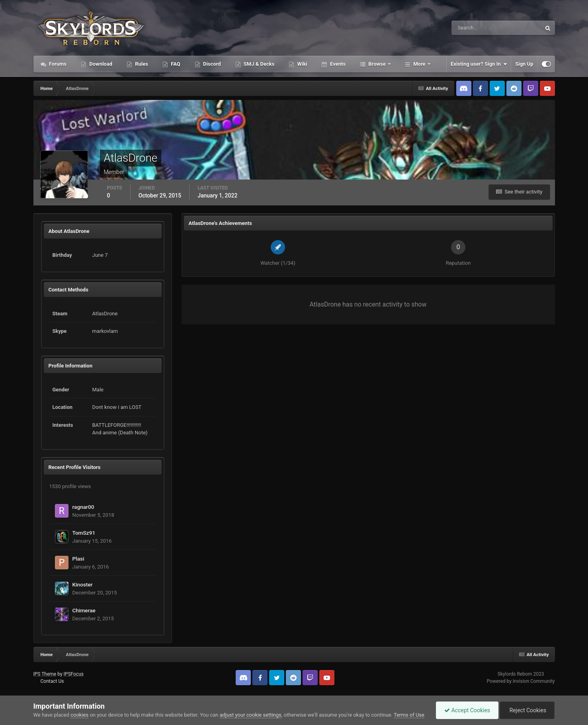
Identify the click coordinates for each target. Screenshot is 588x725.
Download (100, 64)
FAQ (175, 64)
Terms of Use (409, 715)
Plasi (78, 559)
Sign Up (524, 64)
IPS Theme (45, 674)
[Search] (472, 28)
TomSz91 (84, 533)
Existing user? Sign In (479, 64)
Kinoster (83, 584)
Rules (141, 64)
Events (337, 64)
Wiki (301, 64)
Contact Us (52, 681)
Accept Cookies (467, 710)
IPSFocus (74, 674)
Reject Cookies (527, 710)
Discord (211, 64)
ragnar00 (83, 507)
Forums (57, 64)
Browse (377, 64)
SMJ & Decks (259, 64)
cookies (79, 715)
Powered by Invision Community (521, 681)
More (419, 64)
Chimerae (84, 610)
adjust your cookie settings (251, 715)
